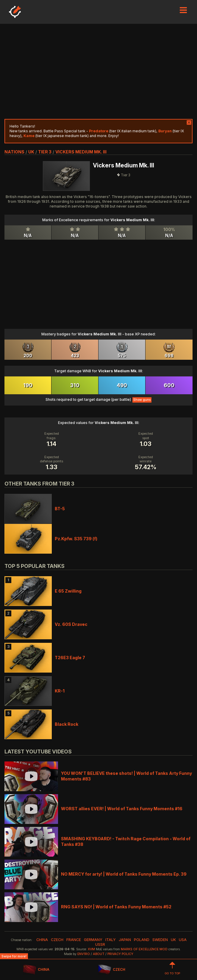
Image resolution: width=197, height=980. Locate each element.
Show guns (142, 400)
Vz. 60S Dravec (71, 624)
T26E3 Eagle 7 (70, 658)
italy (111, 940)
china (42, 940)
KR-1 (60, 691)
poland (142, 940)
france (74, 940)
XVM (91, 949)
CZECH (112, 970)
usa (183, 940)
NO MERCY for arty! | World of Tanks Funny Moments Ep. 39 (124, 874)
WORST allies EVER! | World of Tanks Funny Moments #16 (122, 809)
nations (14, 152)
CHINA (36, 970)
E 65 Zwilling (68, 591)
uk (31, 152)
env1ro (84, 954)
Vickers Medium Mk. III (81, 152)
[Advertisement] (98, 71)
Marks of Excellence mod (144, 949)
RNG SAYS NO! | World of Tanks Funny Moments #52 (116, 907)
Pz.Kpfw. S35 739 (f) (76, 539)
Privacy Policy (120, 954)
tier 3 (45, 152)
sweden (160, 940)
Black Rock (67, 724)
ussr (100, 944)
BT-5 (60, 509)
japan (125, 940)
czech (57, 940)
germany (93, 940)
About (99, 954)
